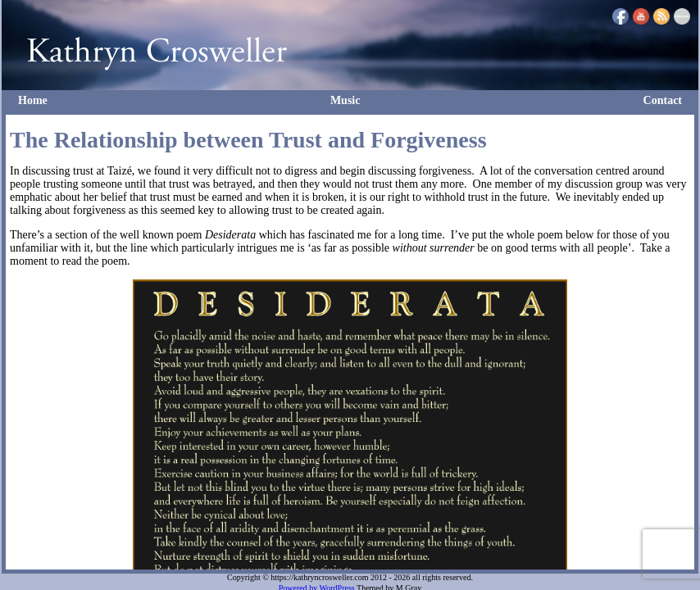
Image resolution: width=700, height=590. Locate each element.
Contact (663, 100)
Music (345, 100)
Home (33, 100)
